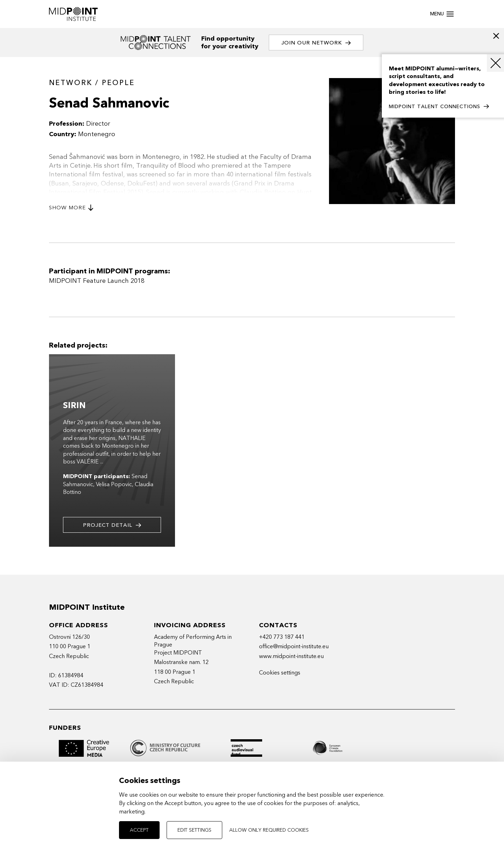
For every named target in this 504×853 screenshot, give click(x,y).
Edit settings (194, 830)
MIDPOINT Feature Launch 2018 (97, 281)
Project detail (112, 525)
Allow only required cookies (269, 830)
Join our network (316, 43)
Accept (139, 830)
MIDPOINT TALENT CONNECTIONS (439, 107)
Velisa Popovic (114, 484)
